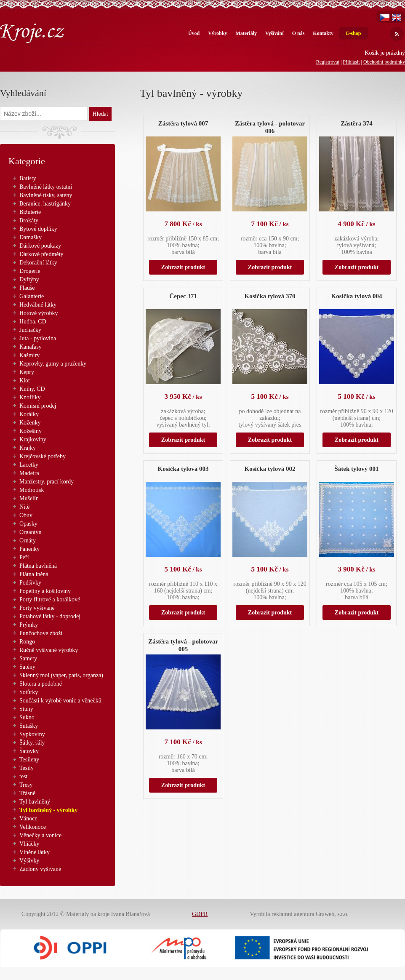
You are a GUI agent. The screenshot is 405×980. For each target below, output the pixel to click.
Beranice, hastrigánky (45, 204)
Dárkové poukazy (40, 246)
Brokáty (29, 220)
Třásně (27, 793)
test (23, 776)
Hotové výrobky (39, 313)
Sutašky (29, 726)
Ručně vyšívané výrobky (49, 650)
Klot (25, 381)
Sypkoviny (32, 734)
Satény (27, 667)
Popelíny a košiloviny (45, 591)
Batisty (28, 178)
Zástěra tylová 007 (183, 123)
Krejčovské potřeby (43, 456)
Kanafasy (31, 347)
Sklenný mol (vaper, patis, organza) (61, 675)
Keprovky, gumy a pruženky (53, 364)
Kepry (27, 372)
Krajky (28, 448)
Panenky (29, 549)
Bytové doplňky (38, 229)
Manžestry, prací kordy (47, 482)
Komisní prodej (38, 406)
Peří (24, 557)
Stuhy (26, 709)
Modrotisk (32, 490)
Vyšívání (274, 33)
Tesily (27, 768)
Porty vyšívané (37, 608)
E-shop (353, 33)
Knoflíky (30, 397)
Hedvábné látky (38, 305)
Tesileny (29, 760)
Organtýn (31, 532)
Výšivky (29, 861)
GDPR (200, 914)
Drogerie (30, 271)
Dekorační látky (38, 263)
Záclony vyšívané (40, 869)
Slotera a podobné (41, 684)
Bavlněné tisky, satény (46, 195)
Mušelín (29, 498)
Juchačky (30, 330)
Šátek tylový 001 (357, 469)
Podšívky (30, 583)
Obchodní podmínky (384, 62)
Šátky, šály (32, 743)
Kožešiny (31, 431)
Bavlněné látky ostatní (46, 187)
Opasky (28, 524)
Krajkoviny (33, 439)
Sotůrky (29, 692)
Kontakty (323, 33)
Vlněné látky (35, 852)
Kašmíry (29, 355)
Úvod (194, 33)
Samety (28, 658)
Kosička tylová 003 (183, 469)
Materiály (246, 33)
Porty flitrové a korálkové (50, 599)
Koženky (30, 423)
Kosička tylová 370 (270, 296)
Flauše (27, 288)
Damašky (31, 237)
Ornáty (28, 541)
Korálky (29, 414)
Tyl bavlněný (35, 802)
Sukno (27, 717)
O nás (298, 33)
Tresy (26, 785)
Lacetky (29, 465)
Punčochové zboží (41, 633)
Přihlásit (352, 62)
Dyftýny (29, 279)
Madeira (29, 473)
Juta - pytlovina (38, 338)
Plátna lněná (34, 574)
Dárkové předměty (41, 254)
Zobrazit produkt (183, 267)
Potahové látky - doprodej (50, 616)
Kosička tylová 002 (270, 469)
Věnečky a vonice (40, 835)
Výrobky (217, 33)
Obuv (26, 515)
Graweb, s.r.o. (332, 914)
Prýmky (29, 625)
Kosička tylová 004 (357, 296)
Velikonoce (33, 827)
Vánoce (28, 818)
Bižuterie (30, 212)
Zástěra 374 (356, 123)
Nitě (24, 507)
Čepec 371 (183, 296)
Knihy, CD (32, 389)
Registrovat (328, 62)
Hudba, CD (33, 322)
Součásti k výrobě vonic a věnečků (60, 701)
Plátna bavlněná (38, 566)
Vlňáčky (29, 844)
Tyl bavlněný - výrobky (48, 810)
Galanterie (32, 296)
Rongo (27, 642)
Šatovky (29, 751)
